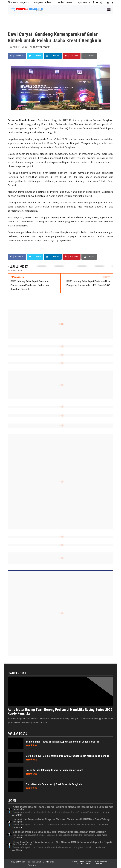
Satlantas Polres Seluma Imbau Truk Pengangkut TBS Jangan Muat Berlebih (59, 832)
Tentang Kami (86, 863)
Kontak (99, 863)
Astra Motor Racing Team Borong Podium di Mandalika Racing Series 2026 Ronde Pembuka (60, 711)
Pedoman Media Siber (81, 862)
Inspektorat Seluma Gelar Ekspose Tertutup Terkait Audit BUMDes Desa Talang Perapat (61, 821)
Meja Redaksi (101, 862)
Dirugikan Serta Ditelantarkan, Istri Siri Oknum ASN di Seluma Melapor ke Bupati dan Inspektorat (62, 843)
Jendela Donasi (64, 2)
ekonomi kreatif (41, 47)
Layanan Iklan (83, 2)
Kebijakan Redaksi (43, 2)
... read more (104, 812)
